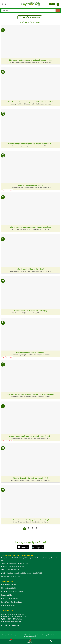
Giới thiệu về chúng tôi (9, 584)
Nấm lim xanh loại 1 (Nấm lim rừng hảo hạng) (31, 311)
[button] (6, 4)
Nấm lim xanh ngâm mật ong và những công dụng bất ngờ (30, 60)
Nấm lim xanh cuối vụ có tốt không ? (31, 269)
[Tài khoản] (2, 4)
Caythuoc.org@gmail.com (16, 567)
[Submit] (58, 10)
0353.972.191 (24, 563)
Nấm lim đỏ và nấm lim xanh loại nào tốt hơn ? (30, 478)
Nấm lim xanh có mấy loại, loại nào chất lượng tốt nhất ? (30, 436)
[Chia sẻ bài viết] (30, 641)
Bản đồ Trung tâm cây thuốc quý (12, 602)
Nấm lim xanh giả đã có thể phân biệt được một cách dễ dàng (30, 144)
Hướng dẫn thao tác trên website (12, 592)
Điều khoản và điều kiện (9, 588)
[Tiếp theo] (37, 529)
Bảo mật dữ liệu (7, 595)
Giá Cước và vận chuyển (9, 599)
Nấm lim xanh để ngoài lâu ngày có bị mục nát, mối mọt (30, 227)
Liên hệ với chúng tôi (8, 606)
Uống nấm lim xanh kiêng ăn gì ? (30, 185)
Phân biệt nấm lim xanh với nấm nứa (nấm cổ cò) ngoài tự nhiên (30, 394)
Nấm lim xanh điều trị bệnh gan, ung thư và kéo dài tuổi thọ (30, 102)
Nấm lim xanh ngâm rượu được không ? (30, 353)
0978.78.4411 (13, 563)
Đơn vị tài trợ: (11, 621)
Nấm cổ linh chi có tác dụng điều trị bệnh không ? (30, 520)
